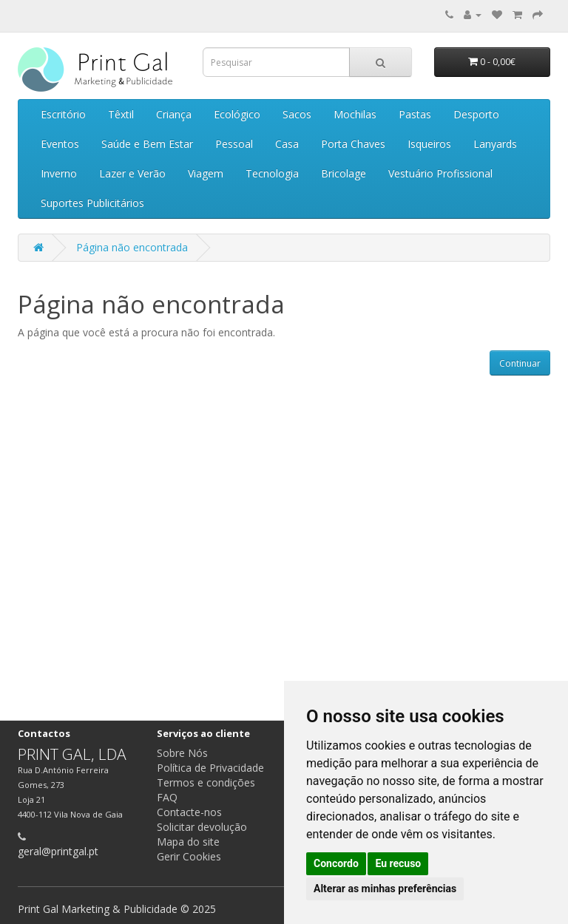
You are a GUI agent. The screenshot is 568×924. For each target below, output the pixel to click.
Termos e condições (206, 782)
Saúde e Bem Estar (147, 144)
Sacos (297, 114)
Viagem (206, 173)
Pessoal (234, 144)
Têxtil (121, 114)
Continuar (520, 363)
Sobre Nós (182, 753)
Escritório (63, 114)
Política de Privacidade (210, 768)
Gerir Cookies (189, 856)
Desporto (476, 114)
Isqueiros (429, 144)
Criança (174, 114)
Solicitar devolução (202, 827)
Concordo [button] (336, 863)
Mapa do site (188, 842)
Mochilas (355, 114)
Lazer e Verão (132, 173)
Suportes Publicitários (92, 203)
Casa (287, 144)
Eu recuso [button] (398, 863)
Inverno (59, 173)
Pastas (415, 114)
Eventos (60, 144)
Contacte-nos (189, 812)
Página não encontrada (132, 247)
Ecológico (237, 114)
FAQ (167, 797)
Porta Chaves (353, 144)
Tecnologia (272, 173)
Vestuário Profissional (440, 173)
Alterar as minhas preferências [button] (385, 889)
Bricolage (344, 173)
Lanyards (495, 144)
